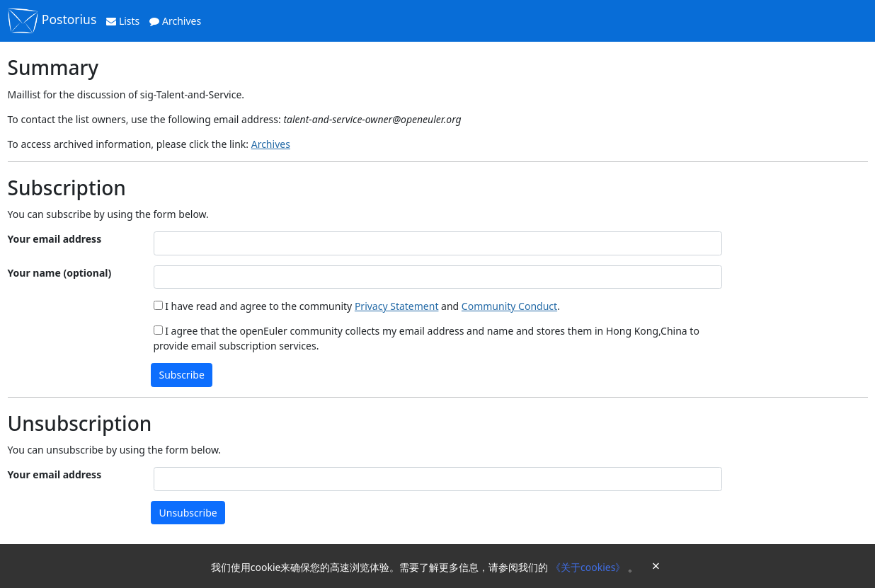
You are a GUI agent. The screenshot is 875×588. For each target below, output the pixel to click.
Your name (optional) (60, 273)
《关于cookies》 (589, 567)
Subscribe (182, 375)
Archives (175, 21)
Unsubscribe (188, 513)
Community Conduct (509, 306)
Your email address (55, 239)
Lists (123, 21)
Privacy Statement (397, 306)
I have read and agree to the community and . (357, 306)
